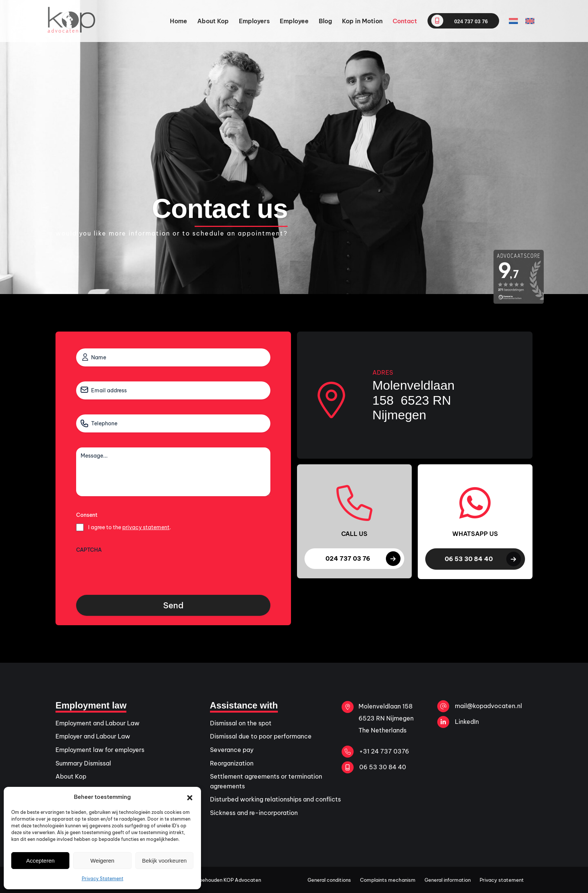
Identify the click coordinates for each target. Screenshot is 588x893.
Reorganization (232, 763)
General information (448, 880)
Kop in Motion (362, 21)
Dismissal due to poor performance (261, 736)
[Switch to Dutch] (513, 21)
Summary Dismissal (83, 763)
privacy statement (146, 527)
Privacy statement (502, 880)
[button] (190, 797)
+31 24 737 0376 (375, 752)
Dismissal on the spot (241, 723)
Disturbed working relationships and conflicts (275, 799)
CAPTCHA (89, 550)
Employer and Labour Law (93, 736)
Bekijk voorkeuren (164, 861)
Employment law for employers (100, 750)
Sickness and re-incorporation (254, 813)
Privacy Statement (103, 879)
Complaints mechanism (388, 880)
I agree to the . (130, 527)
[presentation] (133, 571)
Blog (325, 21)
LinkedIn (458, 722)
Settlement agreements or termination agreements (266, 781)
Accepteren (40, 861)
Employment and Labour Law (97, 723)
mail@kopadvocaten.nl (480, 706)
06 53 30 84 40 (374, 767)
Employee (294, 21)
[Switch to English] (530, 21)
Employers (254, 21)
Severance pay (232, 750)
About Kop (213, 21)
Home (178, 21)
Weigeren (102, 861)
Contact (405, 21)
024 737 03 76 (459, 21)
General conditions (329, 880)
